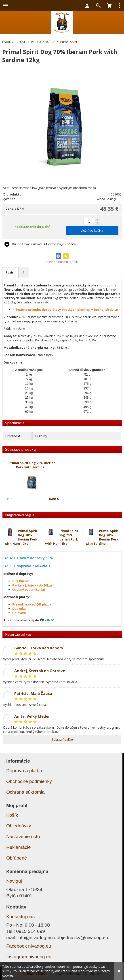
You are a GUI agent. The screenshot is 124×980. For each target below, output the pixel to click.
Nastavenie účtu (23, 836)
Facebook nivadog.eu (29, 946)
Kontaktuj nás (20, 916)
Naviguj (14, 881)
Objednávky (19, 826)
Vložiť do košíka (92, 230)
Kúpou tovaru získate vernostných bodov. (44, 244)
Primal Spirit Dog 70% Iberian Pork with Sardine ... (102, 537)
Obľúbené (17, 858)
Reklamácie (19, 847)
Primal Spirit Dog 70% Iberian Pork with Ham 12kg (21, 537)
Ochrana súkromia (25, 792)
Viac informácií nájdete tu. (34, 975)
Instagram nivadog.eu (29, 957)
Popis (10, 272)
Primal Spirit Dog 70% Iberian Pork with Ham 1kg (62, 537)
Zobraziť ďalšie (62, 739)
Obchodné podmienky (29, 781)
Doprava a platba (24, 771)
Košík (12, 815)
